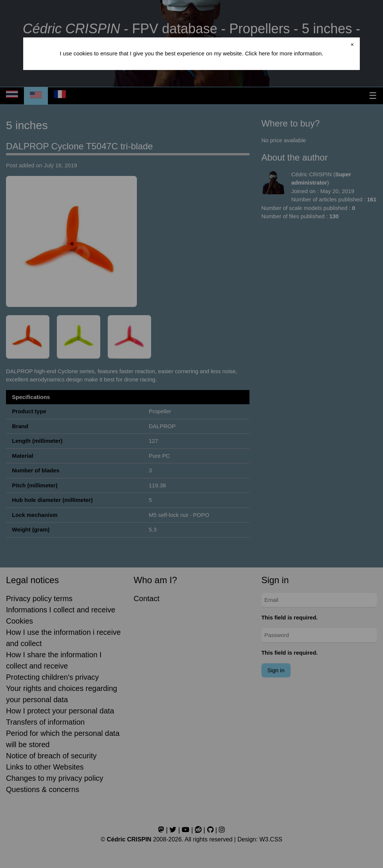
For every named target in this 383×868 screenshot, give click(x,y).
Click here (258, 53)
